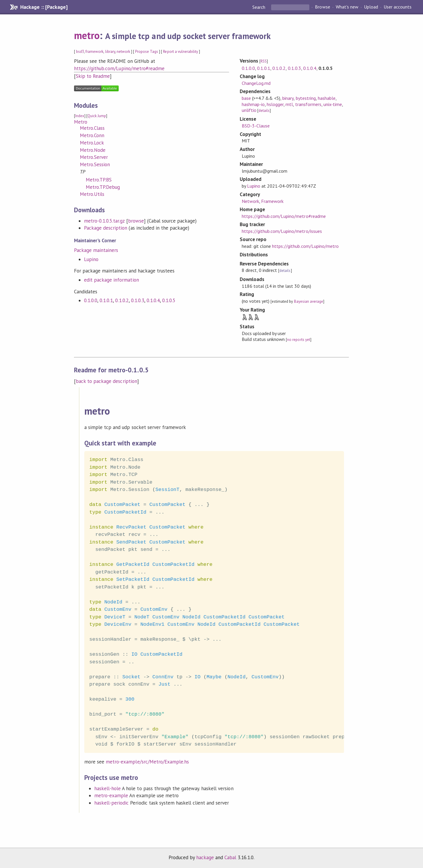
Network (250, 201)
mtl (289, 104)
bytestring (306, 98)
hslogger (275, 104)
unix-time (333, 104)
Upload (371, 7)
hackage (205, 857)
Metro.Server (94, 157)
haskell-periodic (111, 803)
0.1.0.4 (153, 300)
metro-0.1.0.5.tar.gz (104, 221)
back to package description (106, 381)
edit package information (111, 280)
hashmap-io (253, 104)
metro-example (111, 795)
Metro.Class (92, 128)
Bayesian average (309, 301)
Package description (106, 228)
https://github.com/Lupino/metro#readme (119, 68)
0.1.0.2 (122, 300)
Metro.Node (93, 150)
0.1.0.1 (106, 300)
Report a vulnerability (181, 52)
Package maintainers (96, 250)
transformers (308, 104)
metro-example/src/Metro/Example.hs (147, 762)
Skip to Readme (93, 76)
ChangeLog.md (256, 83)
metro (87, 35)
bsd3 (80, 52)
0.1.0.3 (138, 300)
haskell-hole (108, 788)
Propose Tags (147, 52)
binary (288, 98)
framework (94, 52)
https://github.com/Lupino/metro (305, 246)
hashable (327, 98)
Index (80, 116)
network (123, 52)
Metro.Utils (92, 194)
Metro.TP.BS (99, 180)
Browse (322, 7)
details (264, 111)
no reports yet (298, 340)
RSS (264, 61)
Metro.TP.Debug (103, 187)
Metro (81, 122)
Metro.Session (95, 164)
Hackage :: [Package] (44, 7)
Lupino (91, 259)
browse (136, 221)
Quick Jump (97, 116)
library (110, 52)
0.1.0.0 (91, 300)
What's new (347, 7)
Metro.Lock (92, 143)
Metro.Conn (92, 135)
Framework (272, 201)
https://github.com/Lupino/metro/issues (282, 231)
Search (259, 7)
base (246, 98)
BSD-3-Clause (256, 126)
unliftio (249, 110)
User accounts (398, 7)
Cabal (230, 857)
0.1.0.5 (169, 300)
